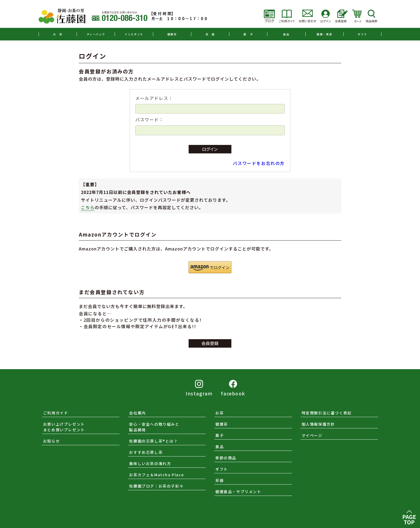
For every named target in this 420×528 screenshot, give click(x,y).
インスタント (134, 34)
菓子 (220, 435)
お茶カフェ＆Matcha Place (156, 475)
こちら (88, 207)
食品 (286, 34)
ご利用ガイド (56, 413)
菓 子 (248, 34)
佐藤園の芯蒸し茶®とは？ (153, 441)
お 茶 (58, 34)
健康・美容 (324, 34)
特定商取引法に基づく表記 (327, 413)
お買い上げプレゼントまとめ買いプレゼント (64, 427)
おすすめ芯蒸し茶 (146, 452)
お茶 (220, 413)
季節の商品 (226, 458)
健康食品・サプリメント (238, 492)
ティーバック (96, 34)
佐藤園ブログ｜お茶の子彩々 (156, 486)
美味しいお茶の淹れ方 (150, 463)
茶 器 (210, 34)
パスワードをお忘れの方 (259, 163)
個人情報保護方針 (318, 424)
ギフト (362, 34)
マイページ (312, 435)
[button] (210, 267)
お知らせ (51, 441)
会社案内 (137, 413)
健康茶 (172, 34)
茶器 (220, 480)
